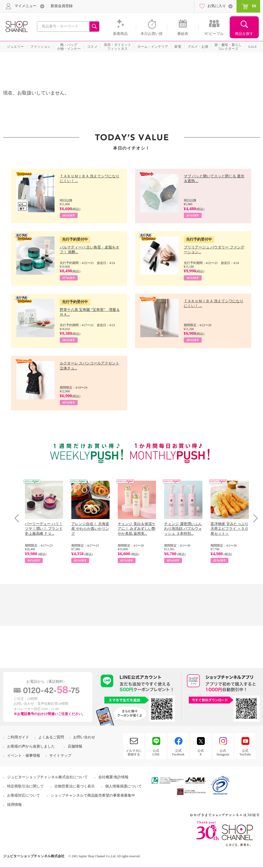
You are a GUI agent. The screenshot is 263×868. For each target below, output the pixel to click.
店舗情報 (75, 746)
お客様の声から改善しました (31, 746)
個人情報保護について (124, 786)
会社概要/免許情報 (114, 777)
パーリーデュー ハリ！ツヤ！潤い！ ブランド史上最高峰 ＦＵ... (44, 529)
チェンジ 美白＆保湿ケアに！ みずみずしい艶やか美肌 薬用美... (137, 529)
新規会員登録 (62, 6)
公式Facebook (178, 753)
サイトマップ (60, 756)
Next (254, 518)
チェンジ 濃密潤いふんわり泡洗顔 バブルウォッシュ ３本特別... (183, 529)
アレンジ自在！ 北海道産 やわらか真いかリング (90, 529)
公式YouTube (245, 753)
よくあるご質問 (51, 737)
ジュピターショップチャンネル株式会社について (47, 777)
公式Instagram (223, 753)
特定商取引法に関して (25, 786)
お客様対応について (24, 795)
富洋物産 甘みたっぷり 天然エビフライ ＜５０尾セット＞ (229, 529)
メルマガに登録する (134, 753)
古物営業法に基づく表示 (74, 786)
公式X (201, 753)
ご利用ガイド (18, 737)
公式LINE (156, 753)
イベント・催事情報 (24, 756)
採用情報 (14, 805)
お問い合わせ (84, 737)
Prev (19, 518)
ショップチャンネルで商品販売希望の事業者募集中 (93, 795)
